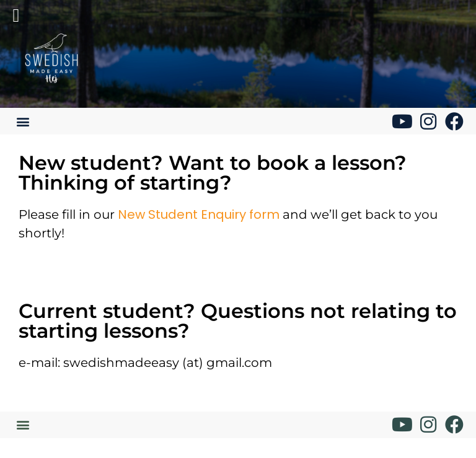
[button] (23, 121)
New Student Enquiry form (199, 214)
